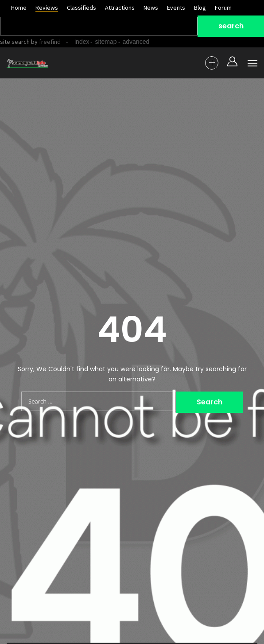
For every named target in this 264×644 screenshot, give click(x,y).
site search (15, 42)
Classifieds (82, 8)
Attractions (120, 8)
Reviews (47, 8)
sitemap (106, 42)
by (45, 42)
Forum (223, 8)
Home (19, 8)
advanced (136, 42)
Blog (200, 8)
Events (176, 8)
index (82, 42)
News (151, 8)
